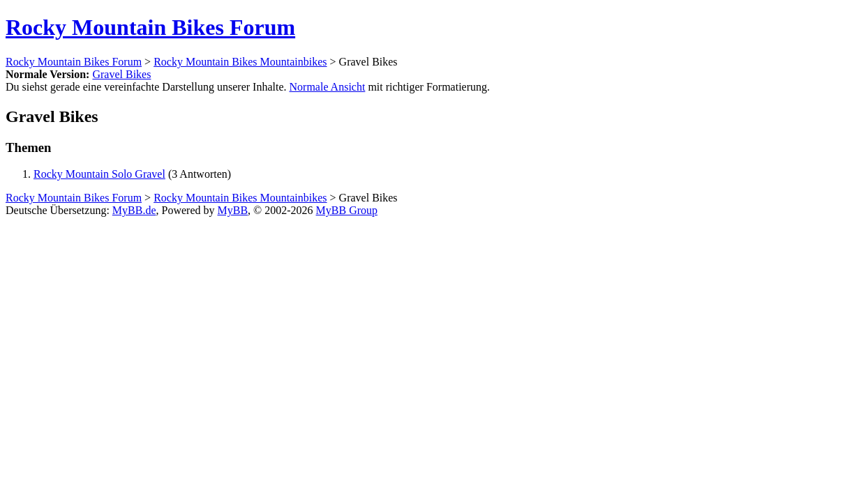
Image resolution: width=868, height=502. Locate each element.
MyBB (233, 210)
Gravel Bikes (121, 74)
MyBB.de (134, 210)
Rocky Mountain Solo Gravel (99, 174)
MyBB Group (347, 210)
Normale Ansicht (328, 87)
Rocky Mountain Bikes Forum (150, 27)
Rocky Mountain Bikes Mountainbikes (240, 62)
